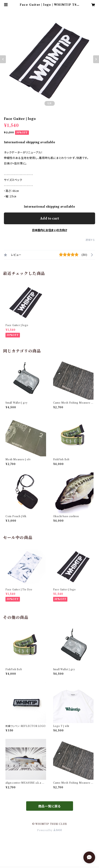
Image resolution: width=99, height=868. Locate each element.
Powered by (49, 830)
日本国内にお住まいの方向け (50, 230)
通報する (90, 240)
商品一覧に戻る (50, 806)
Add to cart (49, 218)
